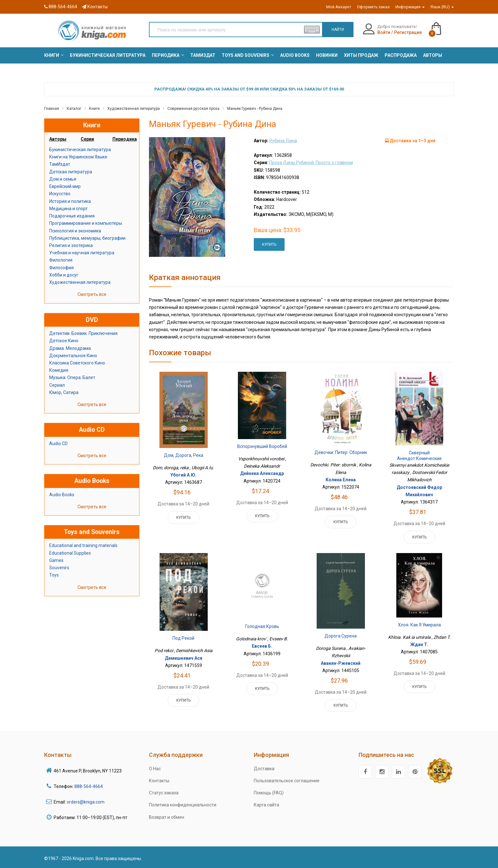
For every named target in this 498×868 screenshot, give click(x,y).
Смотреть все (92, 294)
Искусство (60, 194)
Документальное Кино (73, 356)
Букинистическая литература (80, 150)
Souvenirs (59, 568)
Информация (410, 7)
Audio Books (62, 495)
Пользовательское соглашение (287, 781)
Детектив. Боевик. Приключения (83, 333)
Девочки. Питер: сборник (341, 452)
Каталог (74, 109)
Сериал (57, 385)
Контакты (95, 7)
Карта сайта (266, 805)
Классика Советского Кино (77, 363)
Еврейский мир (65, 186)
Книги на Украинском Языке (78, 157)
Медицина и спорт (68, 209)
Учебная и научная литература (82, 253)
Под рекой (183, 638)
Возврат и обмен (167, 817)
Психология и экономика (75, 231)
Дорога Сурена (341, 636)
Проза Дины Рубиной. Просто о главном (311, 163)
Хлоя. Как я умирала (419, 625)
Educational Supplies (70, 553)
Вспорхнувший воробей (262, 446)
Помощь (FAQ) (269, 793)
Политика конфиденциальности (183, 805)
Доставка (264, 769)
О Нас (155, 769)
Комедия (59, 370)
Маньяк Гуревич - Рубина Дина (255, 109)
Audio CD (58, 444)
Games (56, 560)
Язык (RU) (442, 7)
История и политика (70, 201)
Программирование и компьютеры (86, 223)
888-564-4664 (61, 7)
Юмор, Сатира (64, 392)
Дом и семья (63, 179)
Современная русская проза (193, 109)
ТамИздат (60, 164)
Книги (94, 109)
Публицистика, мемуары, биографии (87, 238)
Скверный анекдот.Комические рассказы (419, 458)
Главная (52, 109)
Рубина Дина (283, 141)
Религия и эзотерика (71, 245)
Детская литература (71, 172)
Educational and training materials (83, 545)
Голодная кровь (262, 626)
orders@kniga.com (86, 802)
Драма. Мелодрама (70, 348)
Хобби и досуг (64, 275)
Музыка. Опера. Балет (72, 377)
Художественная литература (134, 109)
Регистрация (408, 32)
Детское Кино (64, 341)
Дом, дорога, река (184, 455)
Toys (54, 575)
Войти (384, 32)
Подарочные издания (72, 216)
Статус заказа (164, 793)
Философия (61, 268)
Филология (61, 260)
